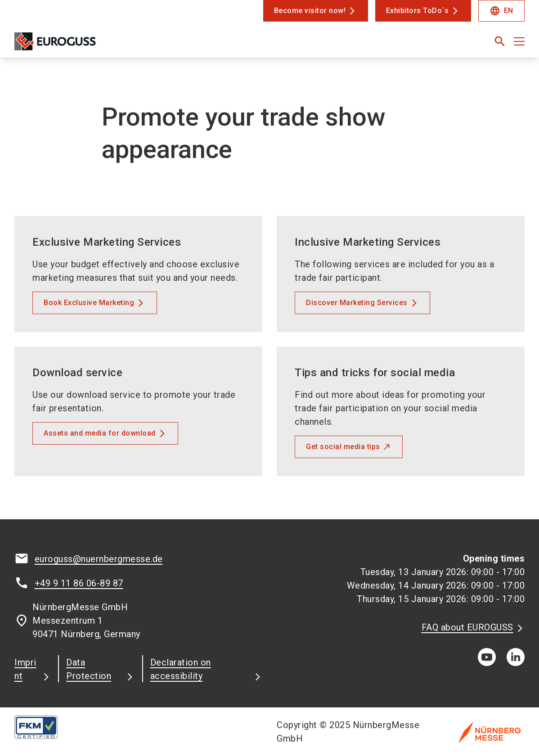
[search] (500, 41)
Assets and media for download (100, 433)
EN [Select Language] (501, 11)
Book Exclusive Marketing (89, 303)
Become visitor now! (310, 11)
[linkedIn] (516, 657)
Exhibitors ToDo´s (418, 11)
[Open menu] (519, 41)
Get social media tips (343, 447)
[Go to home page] (73, 45)
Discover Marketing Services (357, 303)
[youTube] (487, 657)
